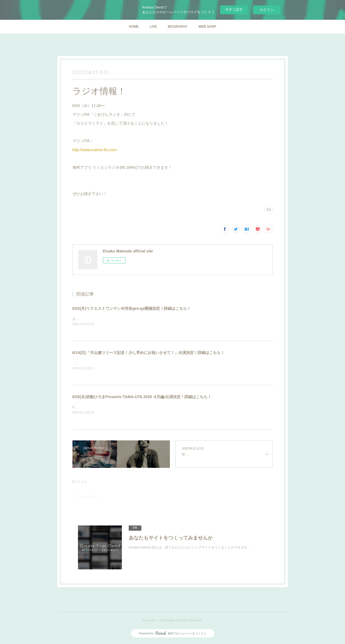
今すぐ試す (234, 9)
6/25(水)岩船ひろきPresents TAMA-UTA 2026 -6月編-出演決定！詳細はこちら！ (142, 397)
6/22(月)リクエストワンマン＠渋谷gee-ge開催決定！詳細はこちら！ (132, 308)
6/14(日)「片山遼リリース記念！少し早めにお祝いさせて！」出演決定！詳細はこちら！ (149, 353)
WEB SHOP (207, 27)
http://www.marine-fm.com (95, 150)
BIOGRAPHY (177, 27)
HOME (134, 27)
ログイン (267, 10)
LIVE (153, 27)
